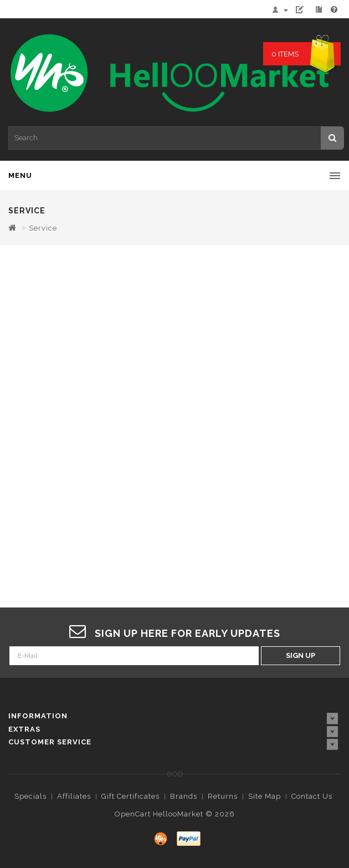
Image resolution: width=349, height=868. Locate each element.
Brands (184, 796)
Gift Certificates (130, 796)
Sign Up (301, 655)
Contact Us (312, 796)
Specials (30, 796)
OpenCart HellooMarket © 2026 (175, 814)
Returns (223, 796)
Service (43, 228)
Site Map (265, 796)
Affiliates (74, 796)
